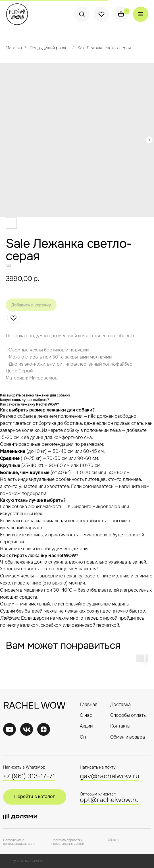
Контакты (120, 726)
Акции (86, 726)
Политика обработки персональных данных (68, 842)
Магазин (14, 48)
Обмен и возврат (129, 737)
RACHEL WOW (34, 706)
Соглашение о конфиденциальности (19, 842)
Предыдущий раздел (50, 48)
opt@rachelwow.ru (109, 800)
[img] (27, 729)
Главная (89, 705)
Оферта (114, 840)
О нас (86, 715)
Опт (84, 737)
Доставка (120, 705)
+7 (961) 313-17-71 (29, 776)
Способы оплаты (128, 715)
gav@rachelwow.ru (110, 776)
